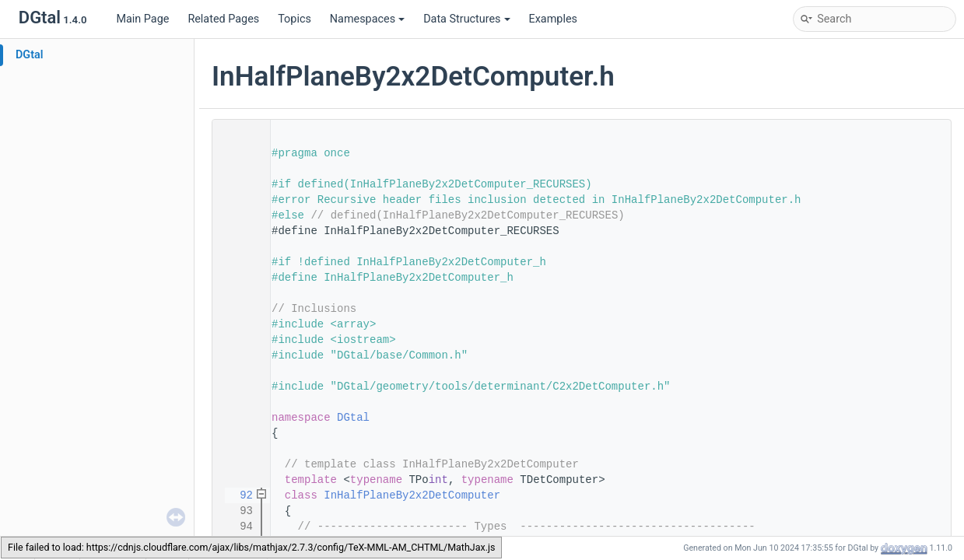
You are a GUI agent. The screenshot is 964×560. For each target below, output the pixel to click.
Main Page (142, 19)
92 (237, 495)
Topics (294, 19)
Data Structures (466, 19)
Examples (553, 19)
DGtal (30, 55)
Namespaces (367, 19)
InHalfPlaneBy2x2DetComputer (412, 495)
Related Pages (223, 19)
